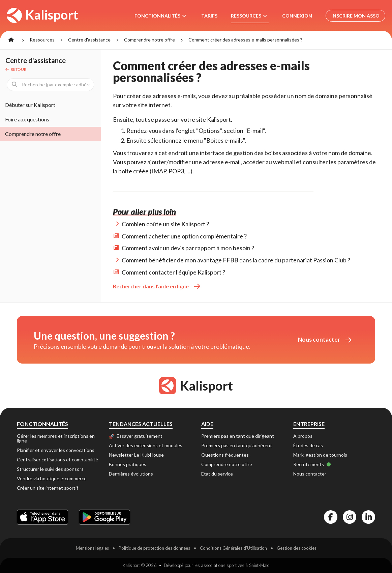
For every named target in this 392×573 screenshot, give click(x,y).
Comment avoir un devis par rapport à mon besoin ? (188, 248)
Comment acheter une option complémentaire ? (184, 236)
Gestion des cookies (297, 548)
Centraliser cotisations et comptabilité (57, 460)
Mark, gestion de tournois (320, 455)
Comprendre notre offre (149, 40)
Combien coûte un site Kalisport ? (165, 224)
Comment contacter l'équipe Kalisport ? (173, 272)
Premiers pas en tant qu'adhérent (237, 445)
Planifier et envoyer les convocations (56, 450)
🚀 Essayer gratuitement (136, 436)
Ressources (42, 40)
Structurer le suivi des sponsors (50, 469)
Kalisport (42, 15)
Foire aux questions (27, 119)
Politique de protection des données (154, 548)
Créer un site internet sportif (48, 488)
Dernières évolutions (131, 474)
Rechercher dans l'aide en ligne (157, 286)
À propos (303, 436)
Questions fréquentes (225, 455)
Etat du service (217, 474)
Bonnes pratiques (128, 464)
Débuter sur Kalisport (30, 105)
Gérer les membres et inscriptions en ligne (56, 438)
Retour (16, 69)
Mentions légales (92, 548)
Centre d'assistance (89, 40)
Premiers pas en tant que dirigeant (238, 436)
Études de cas (308, 445)
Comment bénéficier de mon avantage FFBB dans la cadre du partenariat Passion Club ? (236, 260)
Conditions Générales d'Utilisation (233, 548)
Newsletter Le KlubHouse (136, 455)
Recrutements (312, 464)
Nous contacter (325, 339)
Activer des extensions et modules (146, 445)
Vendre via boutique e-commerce (52, 478)
